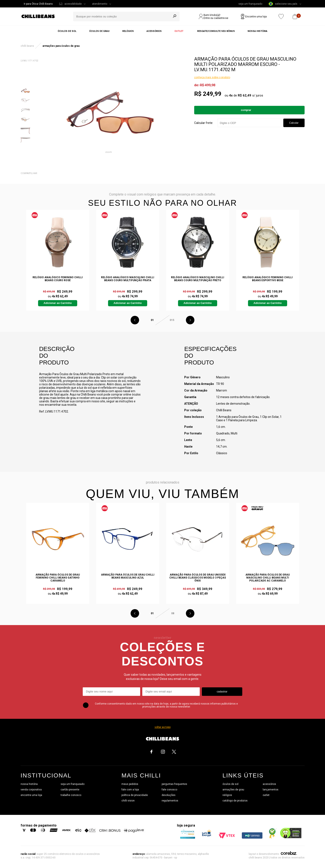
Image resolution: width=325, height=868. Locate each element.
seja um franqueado (250, 4)
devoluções (169, 795)
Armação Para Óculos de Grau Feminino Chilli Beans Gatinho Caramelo (58, 578)
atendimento (100, 4)
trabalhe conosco (71, 795)
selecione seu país (283, 4)
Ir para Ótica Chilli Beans (38, 4)
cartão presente (70, 790)
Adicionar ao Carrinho (58, 303)
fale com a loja (130, 790)
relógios (227, 795)
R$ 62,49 (244, 95)
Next (190, 320)
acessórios (269, 784)
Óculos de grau (99, 31)
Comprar (246, 110)
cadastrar (222, 692)
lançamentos (271, 790)
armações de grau (233, 790)
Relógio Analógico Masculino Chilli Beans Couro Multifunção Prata (128, 279)
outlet (266, 795)
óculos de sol (230, 784)
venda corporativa (31, 790)
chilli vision (128, 801)
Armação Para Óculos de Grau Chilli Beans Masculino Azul (128, 576)
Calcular (294, 123)
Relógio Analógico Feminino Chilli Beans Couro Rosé (58, 279)
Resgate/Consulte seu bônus (216, 31)
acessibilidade (73, 4)
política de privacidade (135, 795)
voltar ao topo (163, 727)
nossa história (29, 784)
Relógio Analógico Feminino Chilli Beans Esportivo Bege (268, 279)
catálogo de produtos (235, 801)
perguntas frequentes (174, 784)
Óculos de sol (67, 31)
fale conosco (169, 790)
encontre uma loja (31, 795)
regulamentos (170, 801)
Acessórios (154, 31)
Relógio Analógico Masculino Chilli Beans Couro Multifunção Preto (198, 279)
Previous (135, 320)
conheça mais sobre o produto (212, 77)
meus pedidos (130, 784)
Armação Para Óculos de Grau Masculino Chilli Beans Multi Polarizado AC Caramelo (268, 578)
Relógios (128, 31)
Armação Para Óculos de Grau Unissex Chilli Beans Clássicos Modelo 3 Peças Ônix (198, 578)
